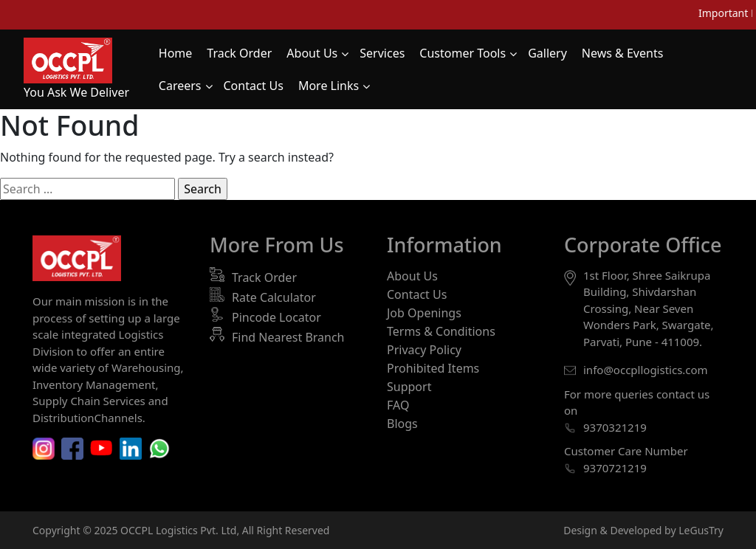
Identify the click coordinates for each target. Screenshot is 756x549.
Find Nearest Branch (288, 337)
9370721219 (615, 468)
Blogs (402, 424)
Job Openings (424, 313)
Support (409, 387)
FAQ (398, 405)
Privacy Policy (424, 350)
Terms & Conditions (441, 331)
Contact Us (417, 294)
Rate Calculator (274, 297)
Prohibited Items (433, 368)
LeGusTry (701, 530)
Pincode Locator (276, 317)
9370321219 (615, 427)
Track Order (264, 277)
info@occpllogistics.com (646, 370)
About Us (412, 276)
